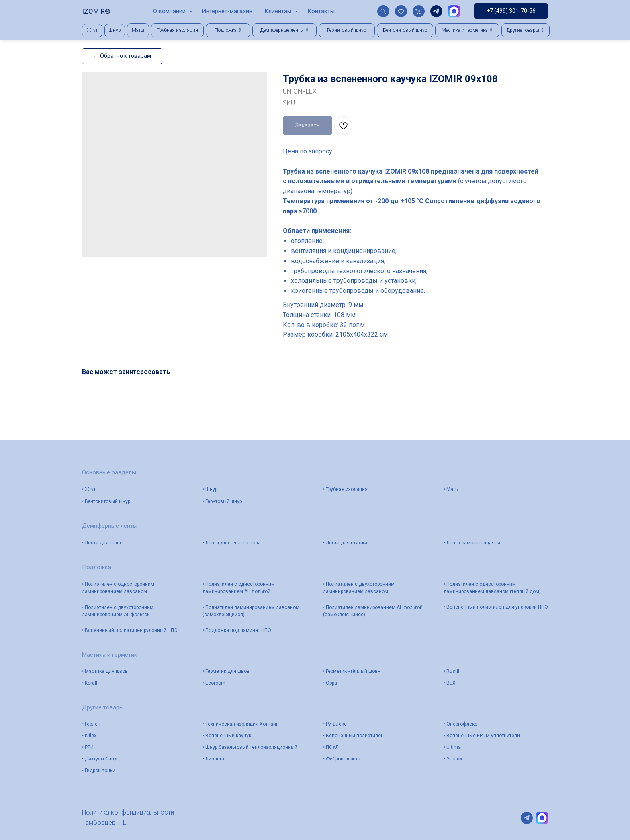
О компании (170, 11)
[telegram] (436, 11)
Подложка (97, 567)
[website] (383, 11)
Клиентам (279, 11)
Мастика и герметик (110, 655)
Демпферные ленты (110, 526)
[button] (228, 30)
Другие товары (103, 707)
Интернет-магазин (227, 11)
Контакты (321, 11)
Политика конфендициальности (128, 812)
